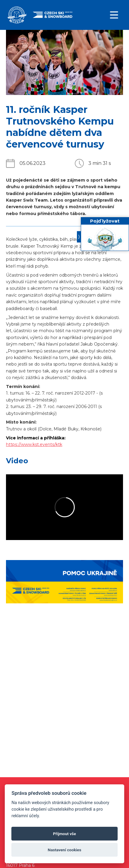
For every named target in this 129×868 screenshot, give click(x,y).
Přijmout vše (64, 834)
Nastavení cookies (65, 850)
